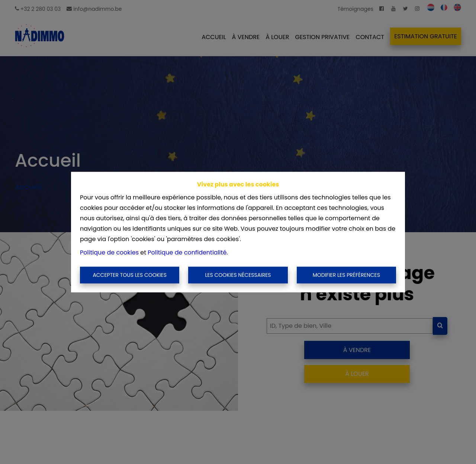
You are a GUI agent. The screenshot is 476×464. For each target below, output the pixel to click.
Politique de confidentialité (187, 252)
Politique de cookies (109, 252)
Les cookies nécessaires (238, 275)
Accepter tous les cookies (130, 275)
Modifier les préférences (346, 275)
